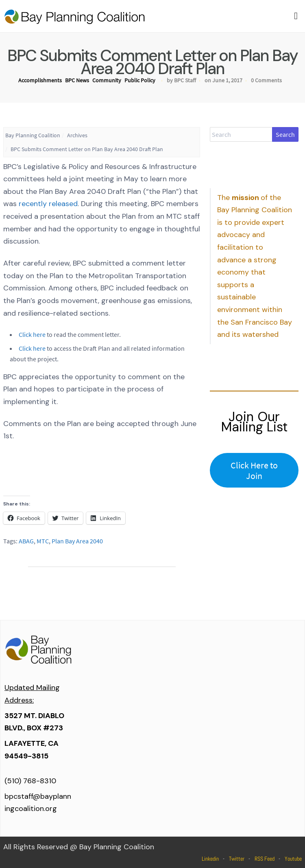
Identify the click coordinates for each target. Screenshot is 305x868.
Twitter (237, 859)
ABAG (26, 541)
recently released (48, 204)
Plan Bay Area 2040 (77, 541)
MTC (43, 541)
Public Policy (140, 80)
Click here (32, 334)
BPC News (77, 80)
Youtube (293, 859)
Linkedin (210, 859)
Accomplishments (40, 80)
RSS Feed (265, 859)
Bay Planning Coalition (33, 135)
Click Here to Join (254, 470)
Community (107, 80)
